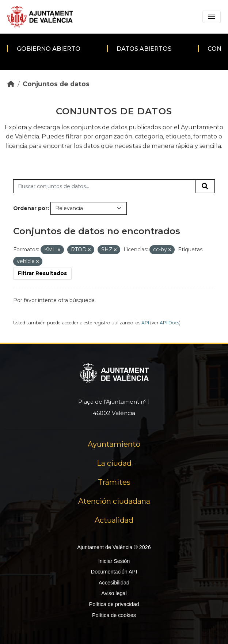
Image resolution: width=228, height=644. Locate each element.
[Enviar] (205, 186)
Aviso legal (114, 593)
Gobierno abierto (49, 49)
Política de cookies (114, 615)
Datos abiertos (144, 49)
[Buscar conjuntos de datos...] (104, 186)
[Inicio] (11, 84)
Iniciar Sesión (114, 561)
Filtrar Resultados (42, 273)
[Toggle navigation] (212, 17)
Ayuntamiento (114, 444)
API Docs (169, 323)
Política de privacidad (114, 604)
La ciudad (114, 463)
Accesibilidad (114, 583)
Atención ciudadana (114, 501)
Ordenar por (30, 208)
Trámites (114, 482)
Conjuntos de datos (56, 84)
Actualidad (114, 520)
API (145, 323)
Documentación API (114, 572)
